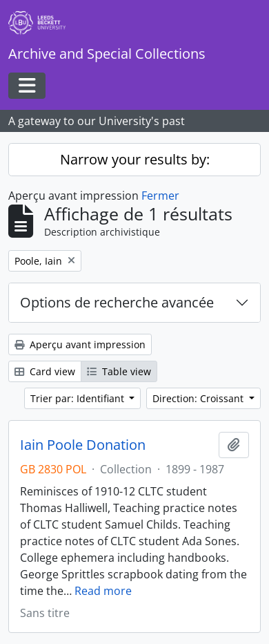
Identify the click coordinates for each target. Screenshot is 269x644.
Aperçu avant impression (80, 344)
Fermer (160, 196)
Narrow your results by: (135, 159)
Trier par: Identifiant (79, 398)
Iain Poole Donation (83, 445)
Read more (103, 591)
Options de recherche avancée (117, 302)
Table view (119, 371)
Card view (45, 371)
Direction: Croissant (199, 398)
